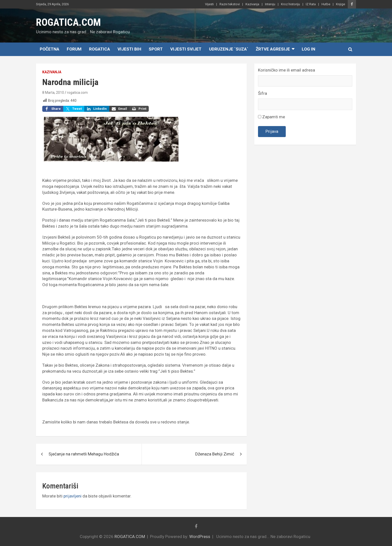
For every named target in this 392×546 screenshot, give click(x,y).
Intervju (270, 4)
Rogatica (99, 49)
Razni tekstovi (230, 4)
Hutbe (326, 4)
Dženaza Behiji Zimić (215, 454)
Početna (49, 49)
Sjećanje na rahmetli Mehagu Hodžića (84, 454)
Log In (308, 49)
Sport (156, 49)
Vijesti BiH (129, 49)
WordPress (200, 536)
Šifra (262, 93)
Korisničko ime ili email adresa (286, 70)
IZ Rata (311, 4)
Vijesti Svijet (186, 49)
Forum (74, 49)
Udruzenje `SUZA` (229, 49)
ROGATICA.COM (68, 22)
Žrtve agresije (273, 49)
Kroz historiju (290, 4)
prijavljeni (72, 496)
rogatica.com (77, 93)
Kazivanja (252, 4)
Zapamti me (271, 117)
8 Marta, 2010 (53, 93)
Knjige (340, 4)
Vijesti (209, 4)
